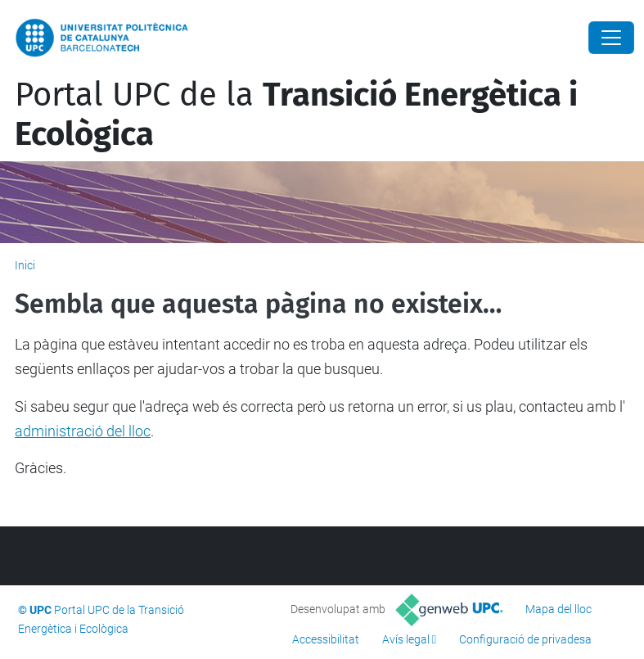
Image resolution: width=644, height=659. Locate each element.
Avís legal (406, 639)
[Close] (611, 38)
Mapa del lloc (558, 609)
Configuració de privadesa (525, 639)
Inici (25, 265)
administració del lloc (83, 431)
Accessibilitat (326, 639)
